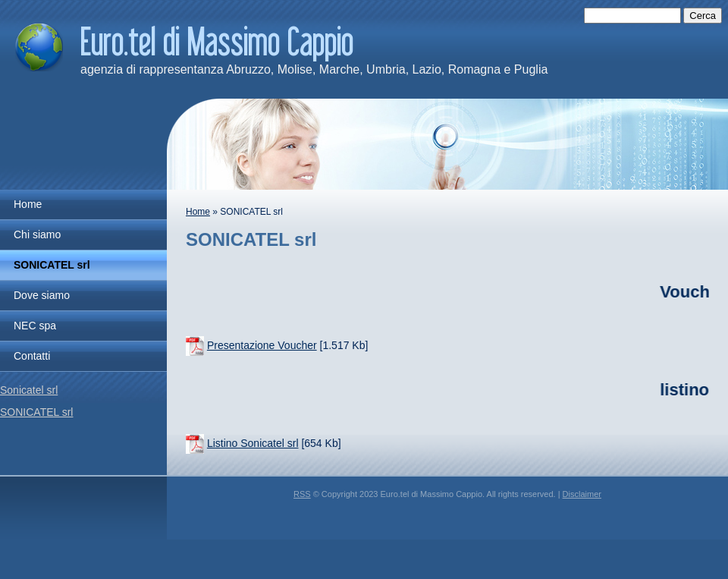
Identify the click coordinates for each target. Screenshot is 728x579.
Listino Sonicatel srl (253, 443)
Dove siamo (42, 295)
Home (198, 212)
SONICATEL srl (52, 265)
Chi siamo (37, 234)
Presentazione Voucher (262, 345)
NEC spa (35, 326)
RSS (302, 494)
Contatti (32, 356)
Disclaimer (582, 494)
